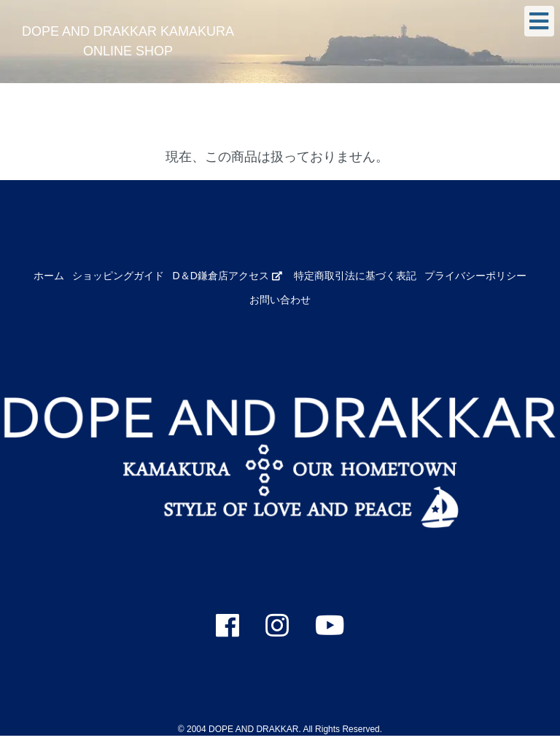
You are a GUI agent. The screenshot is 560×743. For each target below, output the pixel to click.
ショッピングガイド (118, 276)
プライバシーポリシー (475, 276)
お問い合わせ (280, 300)
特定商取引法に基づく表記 (355, 276)
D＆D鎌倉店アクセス (227, 276)
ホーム (49, 276)
